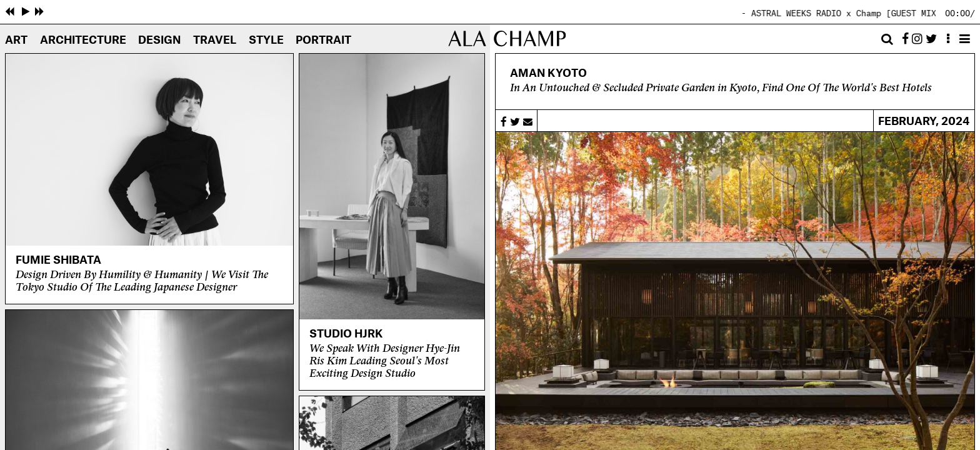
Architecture (83, 40)
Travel (215, 40)
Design (159, 40)
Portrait (323, 40)
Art (16, 40)
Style (266, 40)
